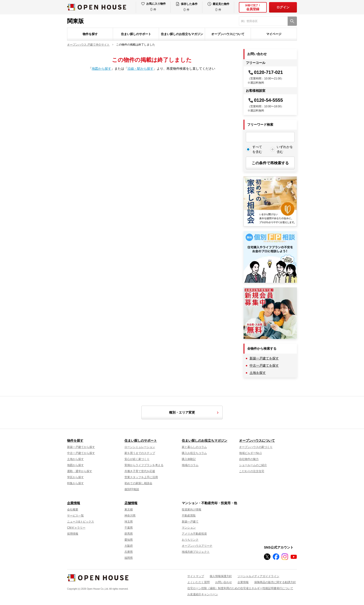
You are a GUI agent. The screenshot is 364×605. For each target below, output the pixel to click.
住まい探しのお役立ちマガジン (182, 34)
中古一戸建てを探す (264, 365)
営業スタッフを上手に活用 (141, 477)
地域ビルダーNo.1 (250, 453)
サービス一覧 (75, 516)
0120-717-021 (265, 72)
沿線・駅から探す (140, 69)
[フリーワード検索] (270, 137)
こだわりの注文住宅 (252, 471)
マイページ (274, 34)
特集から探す (75, 483)
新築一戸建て (190, 522)
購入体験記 (189, 459)
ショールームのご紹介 (253, 465)
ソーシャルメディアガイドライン (258, 576)
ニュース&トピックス (81, 522)
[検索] (292, 21)
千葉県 (129, 528)
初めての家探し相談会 (138, 483)
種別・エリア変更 (195, 413)
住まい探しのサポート (136, 34)
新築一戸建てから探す (81, 447)
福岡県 (129, 558)
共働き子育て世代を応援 (140, 471)
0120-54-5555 (265, 100)
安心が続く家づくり (137, 459)
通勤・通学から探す (80, 471)
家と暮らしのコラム (194, 447)
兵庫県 (129, 552)
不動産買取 (189, 516)
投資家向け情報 (192, 510)
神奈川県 (130, 516)
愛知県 (129, 540)
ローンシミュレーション (140, 447)
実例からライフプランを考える (144, 465)
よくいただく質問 (198, 582)
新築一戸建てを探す (264, 358)
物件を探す (90, 34)
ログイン (283, 7)
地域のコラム (190, 465)
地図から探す (101, 69)
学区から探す (75, 477)
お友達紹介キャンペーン (203, 594)
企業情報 (74, 503)
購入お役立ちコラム (194, 453)
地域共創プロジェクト (196, 552)
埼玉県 (129, 522)
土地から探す (75, 459)
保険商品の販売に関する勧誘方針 (275, 582)
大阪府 (129, 546)
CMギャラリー (76, 528)
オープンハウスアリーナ (197, 546)
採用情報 (73, 534)
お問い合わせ (224, 582)
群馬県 (129, 534)
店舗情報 (131, 503)
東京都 (129, 510)
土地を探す (258, 373)
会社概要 (73, 510)
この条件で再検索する (270, 163)
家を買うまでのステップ (140, 453)
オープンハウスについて (228, 34)
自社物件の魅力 (249, 459)
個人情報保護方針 (221, 576)
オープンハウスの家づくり (256, 447)
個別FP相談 (132, 489)
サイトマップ (196, 576)
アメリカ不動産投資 (194, 534)
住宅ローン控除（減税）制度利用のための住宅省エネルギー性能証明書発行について (240, 588)
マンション (189, 528)
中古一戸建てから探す (81, 453)
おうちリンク (190, 540)
